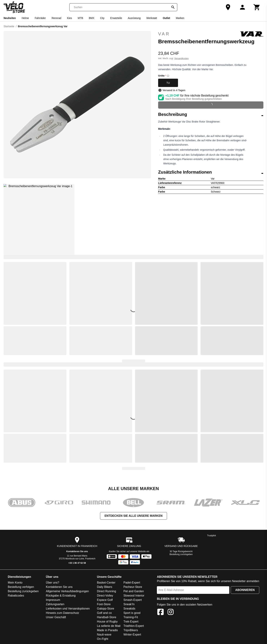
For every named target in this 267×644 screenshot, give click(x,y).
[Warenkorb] (257, 7)
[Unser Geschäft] (228, 7)
